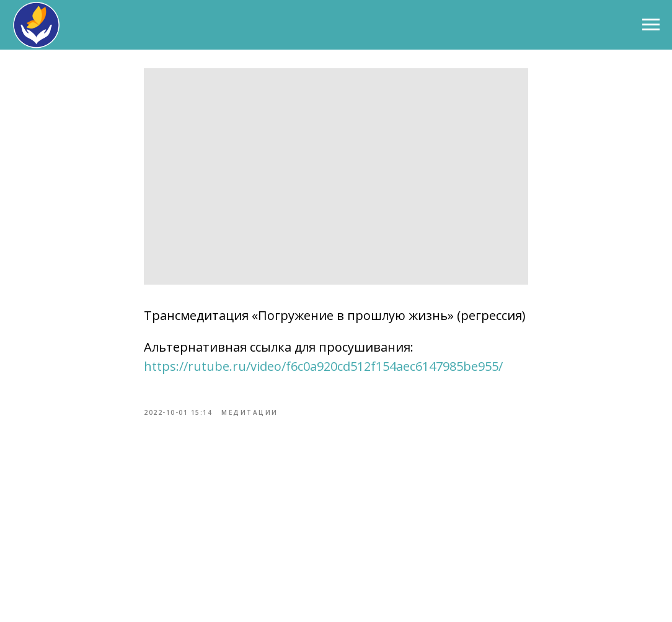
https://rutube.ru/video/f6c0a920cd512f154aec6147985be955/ (323, 366)
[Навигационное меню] (651, 25)
